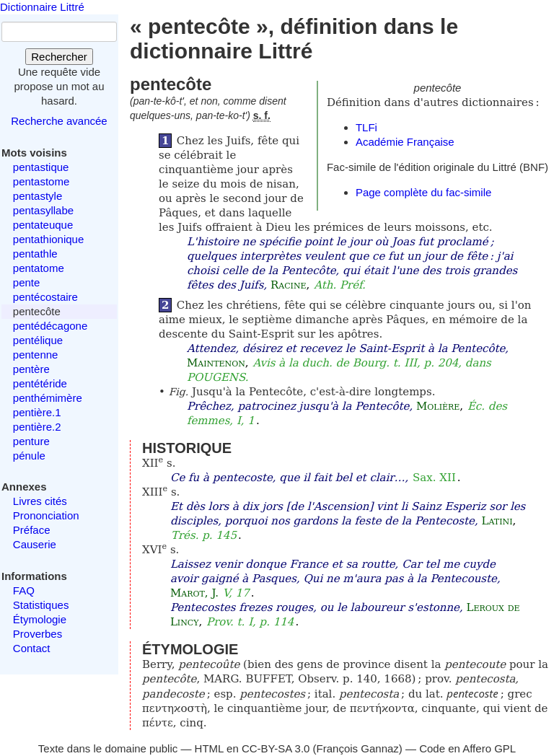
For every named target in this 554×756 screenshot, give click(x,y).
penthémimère (48, 398)
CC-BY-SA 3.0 (276, 748)
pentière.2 (37, 427)
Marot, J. (194, 593)
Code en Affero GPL (467, 748)
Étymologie (40, 619)
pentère (31, 369)
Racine (289, 285)
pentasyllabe (43, 210)
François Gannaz (358, 748)
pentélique (38, 340)
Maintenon (216, 363)
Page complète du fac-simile (423, 192)
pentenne (36, 355)
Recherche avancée (59, 121)
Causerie (35, 544)
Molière (438, 406)
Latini (497, 521)
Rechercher (59, 57)
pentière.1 (37, 412)
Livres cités (40, 501)
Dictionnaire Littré (42, 7)
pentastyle (38, 196)
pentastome (41, 181)
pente (27, 282)
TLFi (366, 127)
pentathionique (48, 239)
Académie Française (405, 142)
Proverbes (38, 634)
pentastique (41, 167)
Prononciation (46, 515)
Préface (32, 530)
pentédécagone (50, 326)
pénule (29, 456)
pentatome (39, 268)
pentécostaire (45, 297)
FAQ (24, 590)
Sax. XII (434, 478)
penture (31, 441)
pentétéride (40, 383)
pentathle (35, 254)
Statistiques (41, 605)
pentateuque (43, 225)
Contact (32, 648)
